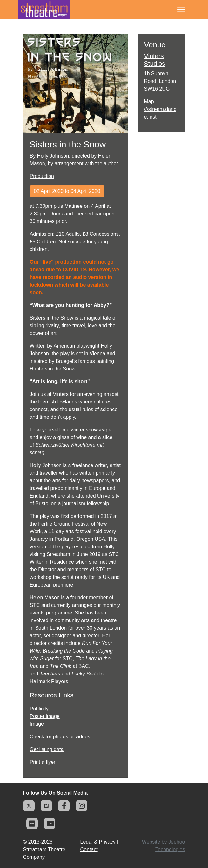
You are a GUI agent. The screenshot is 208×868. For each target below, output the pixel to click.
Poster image (45, 716)
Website (151, 842)
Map (149, 102)
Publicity (39, 709)
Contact (89, 849)
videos (83, 737)
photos (60, 737)
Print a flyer (43, 762)
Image (37, 724)
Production (42, 176)
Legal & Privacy (98, 842)
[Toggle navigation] (181, 10)
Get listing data (47, 749)
